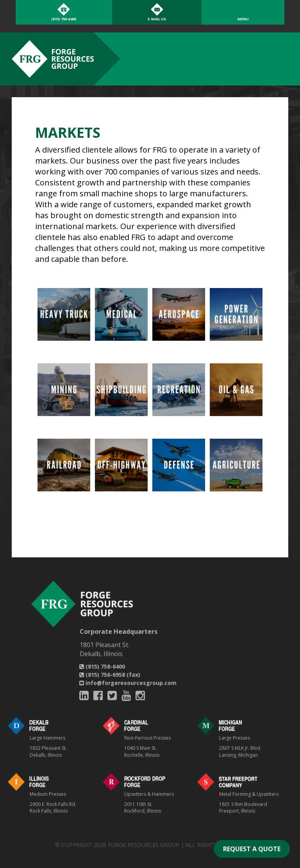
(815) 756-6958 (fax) (110, 675)
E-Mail (157, 19)
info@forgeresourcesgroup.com (128, 683)
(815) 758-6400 (102, 666)
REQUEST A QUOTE (252, 849)
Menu (243, 19)
